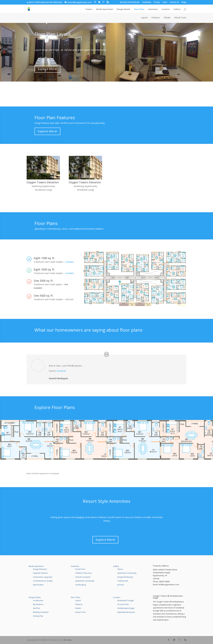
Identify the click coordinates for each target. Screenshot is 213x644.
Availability (147, 2)
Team (165, 2)
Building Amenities (41, 612)
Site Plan (36, 608)
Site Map (68, 640)
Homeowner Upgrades (43, 577)
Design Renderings (125, 577)
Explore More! (47, 69)
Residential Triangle (126, 601)
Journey (120, 585)
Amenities (153, 8)
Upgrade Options (40, 573)
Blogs (184, 2)
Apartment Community (85, 581)
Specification (38, 585)
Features (156, 18)
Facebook (61, 371)
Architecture (38, 601)
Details (167, 18)
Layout (144, 18)
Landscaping (80, 585)
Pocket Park (80, 569)
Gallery (177, 8)
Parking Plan (38, 616)
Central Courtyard (83, 577)
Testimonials (123, 581)
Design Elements (40, 569)
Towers (89, 8)
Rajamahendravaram (126, 612)
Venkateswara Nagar (126, 608)
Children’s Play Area (83, 573)
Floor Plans (139, 8)
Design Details (123, 8)
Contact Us (174, 2)
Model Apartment (105, 8)
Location (166, 8)
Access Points (123, 604)
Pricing (157, 2)
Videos (120, 569)
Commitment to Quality (43, 581)
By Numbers (38, 604)
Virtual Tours (180, 18)
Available (70, 262)
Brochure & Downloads (130, 2)
